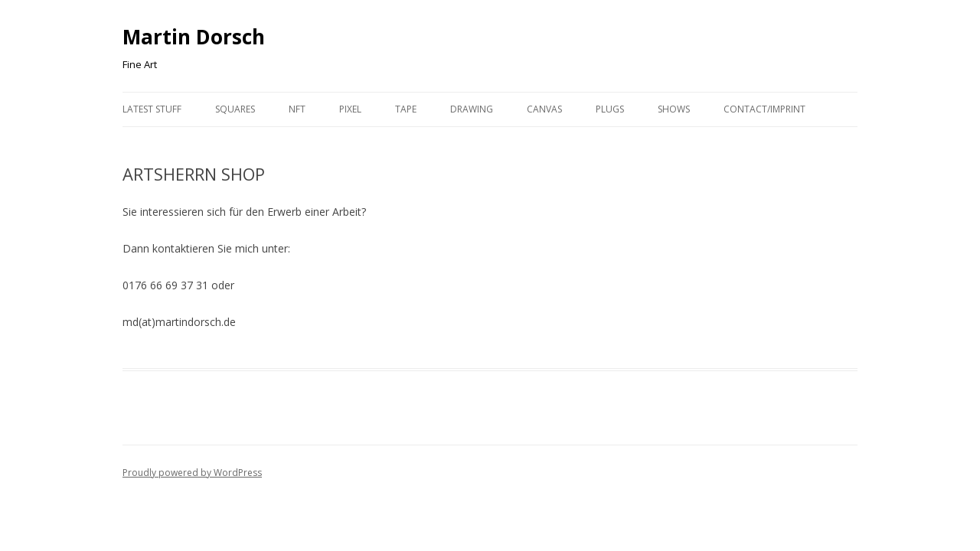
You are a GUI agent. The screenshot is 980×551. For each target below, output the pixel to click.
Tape (406, 109)
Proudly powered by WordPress (192, 473)
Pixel (350, 109)
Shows (674, 109)
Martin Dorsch (194, 37)
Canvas (544, 109)
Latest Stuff (152, 109)
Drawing (472, 109)
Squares (235, 109)
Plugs (610, 109)
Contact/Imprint (764, 109)
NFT (297, 109)
